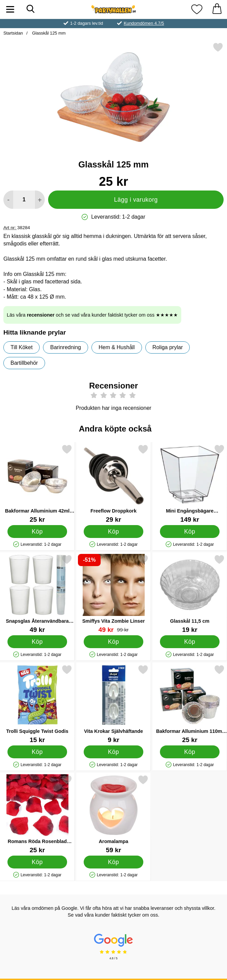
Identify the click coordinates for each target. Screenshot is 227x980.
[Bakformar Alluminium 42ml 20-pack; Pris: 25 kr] (37, 484)
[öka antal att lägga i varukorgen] (40, 200)
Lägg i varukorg (136, 200)
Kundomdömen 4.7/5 (144, 23)
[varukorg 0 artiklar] (217, 9)
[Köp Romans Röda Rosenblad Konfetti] (37, 862)
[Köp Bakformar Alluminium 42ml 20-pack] (37, 532)
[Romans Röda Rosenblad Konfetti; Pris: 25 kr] (37, 814)
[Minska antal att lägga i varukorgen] (8, 200)
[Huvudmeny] (10, 9)
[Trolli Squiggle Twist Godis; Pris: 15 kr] (37, 704)
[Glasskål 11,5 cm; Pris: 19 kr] (190, 594)
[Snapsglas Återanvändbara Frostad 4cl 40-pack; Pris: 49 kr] (37, 594)
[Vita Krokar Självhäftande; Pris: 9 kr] (113, 704)
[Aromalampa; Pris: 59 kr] (113, 814)
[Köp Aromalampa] (113, 862)
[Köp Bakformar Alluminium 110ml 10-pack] (190, 752)
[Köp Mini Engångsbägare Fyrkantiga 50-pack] (190, 532)
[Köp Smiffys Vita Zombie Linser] (113, 642)
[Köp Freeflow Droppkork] (113, 532)
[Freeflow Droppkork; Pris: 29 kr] (113, 484)
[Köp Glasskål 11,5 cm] (190, 642)
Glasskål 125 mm (48, 33)
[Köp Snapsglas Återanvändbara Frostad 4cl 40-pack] (37, 642)
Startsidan (13, 33)
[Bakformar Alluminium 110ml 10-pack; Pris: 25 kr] (190, 704)
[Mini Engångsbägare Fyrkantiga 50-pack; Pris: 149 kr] (190, 484)
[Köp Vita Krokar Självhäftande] (113, 752)
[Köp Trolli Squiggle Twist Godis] (37, 752)
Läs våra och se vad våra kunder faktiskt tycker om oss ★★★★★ (92, 315)
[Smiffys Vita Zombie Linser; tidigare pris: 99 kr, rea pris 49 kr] (113, 594)
